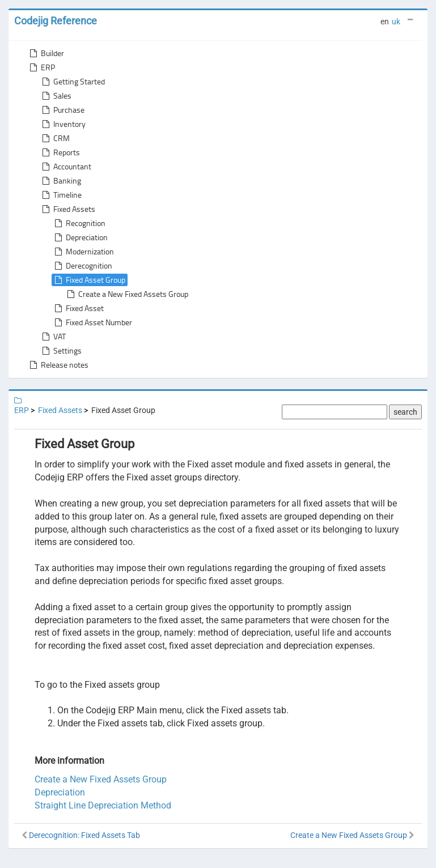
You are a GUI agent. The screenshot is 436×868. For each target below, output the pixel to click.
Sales (56, 96)
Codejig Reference (56, 21)
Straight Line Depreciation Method (103, 805)
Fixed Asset (78, 308)
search (405, 412)
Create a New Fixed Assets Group (126, 294)
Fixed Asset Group (89, 280)
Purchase (62, 110)
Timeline (61, 195)
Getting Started (72, 82)
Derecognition (82, 266)
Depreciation (80, 237)
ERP (41, 67)
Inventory (63, 124)
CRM (55, 138)
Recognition (79, 223)
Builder (46, 53)
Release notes (58, 365)
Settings (61, 351)
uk (396, 22)
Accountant (65, 167)
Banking (60, 181)
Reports (60, 152)
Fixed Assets (67, 209)
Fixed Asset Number (92, 322)
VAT (53, 337)
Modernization (83, 252)
